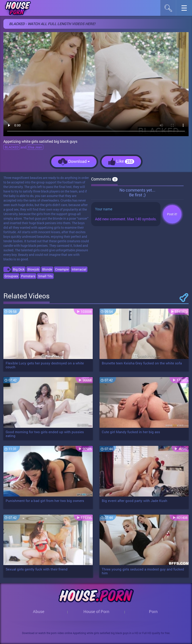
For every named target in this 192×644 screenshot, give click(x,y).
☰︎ (186, 9)
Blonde (47, 269)
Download (74, 162)
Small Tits (45, 276)
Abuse (39, 611)
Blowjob (33, 269)
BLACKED (12, 147)
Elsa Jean (35, 147)
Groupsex (11, 276)
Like (121, 162)
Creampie (62, 269)
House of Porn (96, 611)
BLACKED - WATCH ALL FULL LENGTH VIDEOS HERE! (52, 24)
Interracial (79, 269)
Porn (153, 611)
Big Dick (19, 269)
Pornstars (28, 276)
